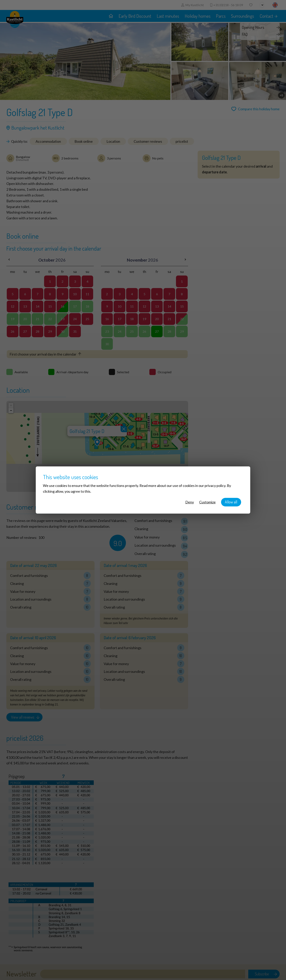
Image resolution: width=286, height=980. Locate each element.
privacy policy (215, 486)
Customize (207, 502)
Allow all (231, 502)
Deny (190, 502)
